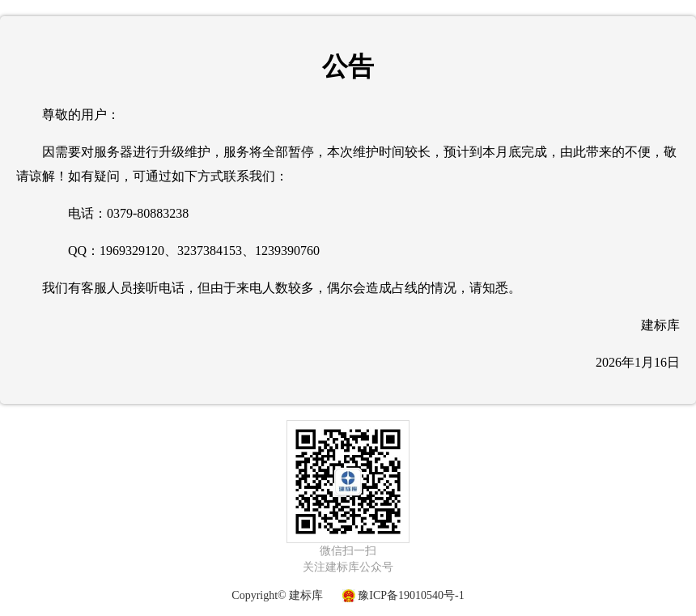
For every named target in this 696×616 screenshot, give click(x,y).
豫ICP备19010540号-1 (411, 595)
